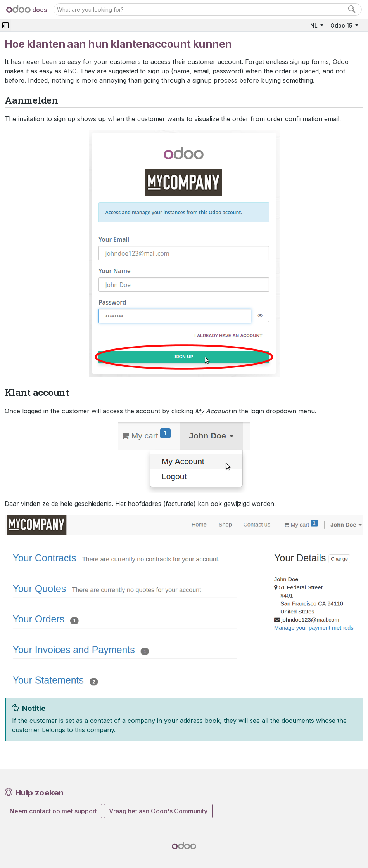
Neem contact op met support (53, 811)
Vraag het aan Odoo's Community (158, 811)
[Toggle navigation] (5, 25)
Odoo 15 (342, 25)
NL (315, 25)
